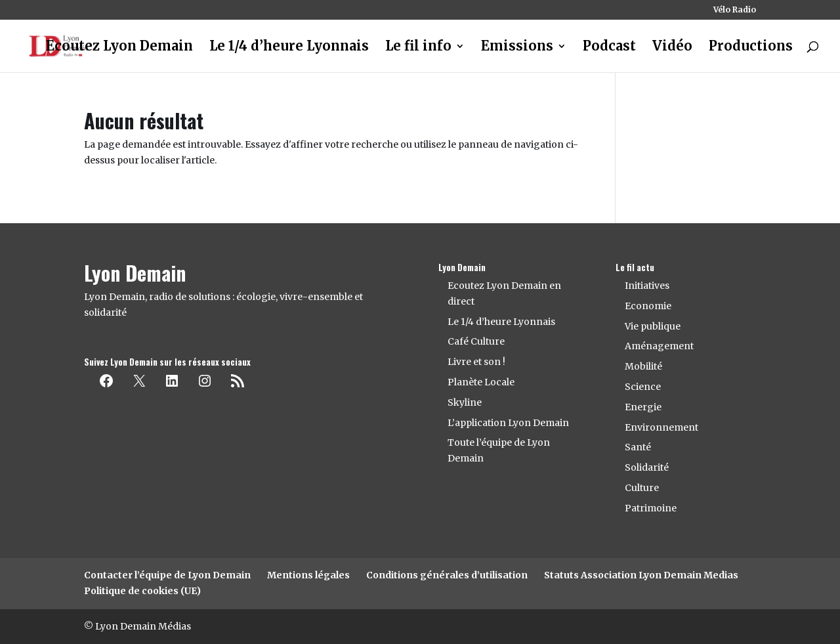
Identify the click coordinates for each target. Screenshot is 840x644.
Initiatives (647, 286)
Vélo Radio (735, 10)
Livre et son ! (476, 362)
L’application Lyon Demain (508, 423)
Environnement (661, 427)
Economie (648, 306)
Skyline (465, 402)
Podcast (609, 48)
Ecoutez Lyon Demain (119, 48)
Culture (642, 488)
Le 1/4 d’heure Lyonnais (289, 48)
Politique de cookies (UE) (142, 591)
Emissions (517, 48)
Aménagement (659, 346)
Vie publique (653, 326)
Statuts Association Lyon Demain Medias (641, 575)
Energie (643, 407)
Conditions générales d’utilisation (447, 575)
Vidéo (672, 48)
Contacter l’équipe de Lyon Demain (167, 575)
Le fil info (418, 48)
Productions (751, 48)
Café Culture (476, 341)
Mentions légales (308, 575)
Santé (638, 447)
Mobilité (643, 366)
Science (643, 387)
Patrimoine (651, 508)
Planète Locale (481, 382)
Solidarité (647, 467)
